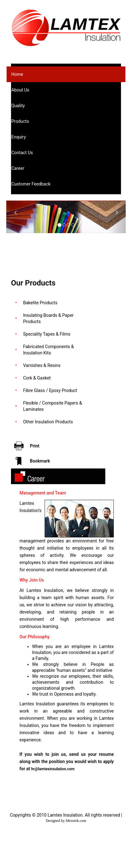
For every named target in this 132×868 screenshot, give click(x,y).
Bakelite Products (40, 303)
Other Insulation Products (48, 422)
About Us (20, 90)
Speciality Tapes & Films (47, 334)
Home (17, 74)
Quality (18, 106)
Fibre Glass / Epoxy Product (50, 390)
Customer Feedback (31, 184)
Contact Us (22, 153)
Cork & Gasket (37, 378)
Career (18, 168)
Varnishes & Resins (42, 365)
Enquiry (19, 137)
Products (20, 121)
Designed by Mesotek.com (66, 821)
